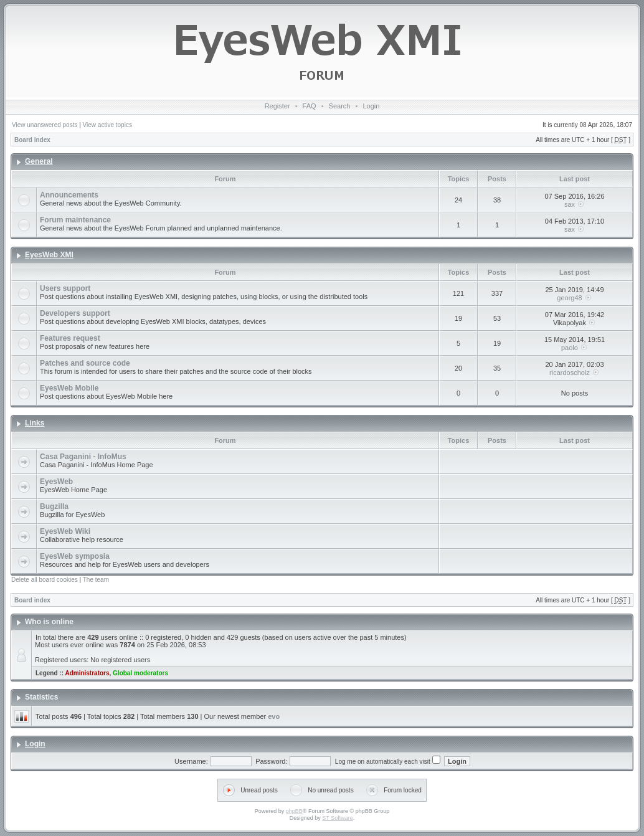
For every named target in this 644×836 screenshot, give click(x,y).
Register (277, 106)
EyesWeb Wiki (65, 531)
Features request (70, 338)
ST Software (337, 818)
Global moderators (140, 673)
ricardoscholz (570, 373)
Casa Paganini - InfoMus (83, 457)
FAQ (310, 106)
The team (96, 580)
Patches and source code (85, 363)
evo (274, 716)
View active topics (107, 125)
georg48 (569, 298)
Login (371, 106)
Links (35, 423)
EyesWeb (56, 482)
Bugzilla (54, 506)
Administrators (87, 673)
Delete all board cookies (45, 580)
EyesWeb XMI (49, 255)
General (39, 161)
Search (340, 106)
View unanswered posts (45, 125)
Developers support (75, 313)
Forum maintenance (75, 220)
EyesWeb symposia (75, 556)
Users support (65, 288)
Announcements (69, 195)
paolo (570, 348)
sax (570, 204)
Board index (32, 140)
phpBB (294, 811)
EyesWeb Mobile (69, 388)
